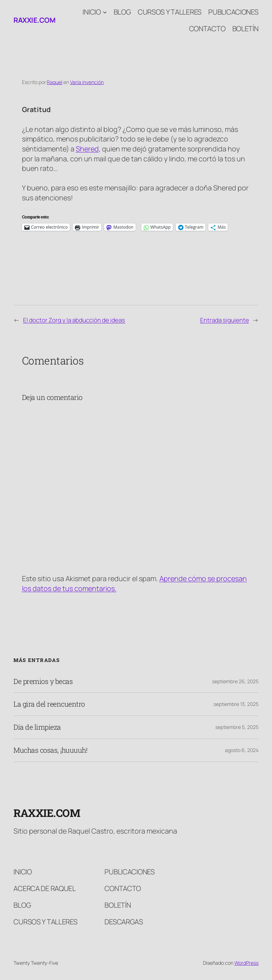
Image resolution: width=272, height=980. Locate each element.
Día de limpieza (37, 727)
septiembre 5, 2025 (237, 727)
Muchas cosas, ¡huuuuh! (50, 750)
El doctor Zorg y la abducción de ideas (74, 320)
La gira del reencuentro (49, 704)
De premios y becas (43, 681)
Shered (87, 149)
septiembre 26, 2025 (235, 681)
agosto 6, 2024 (242, 750)
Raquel (55, 82)
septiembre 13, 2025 (236, 704)
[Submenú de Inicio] (105, 12)
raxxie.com (34, 20)
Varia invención (87, 82)
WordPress (246, 963)
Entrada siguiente (225, 320)
